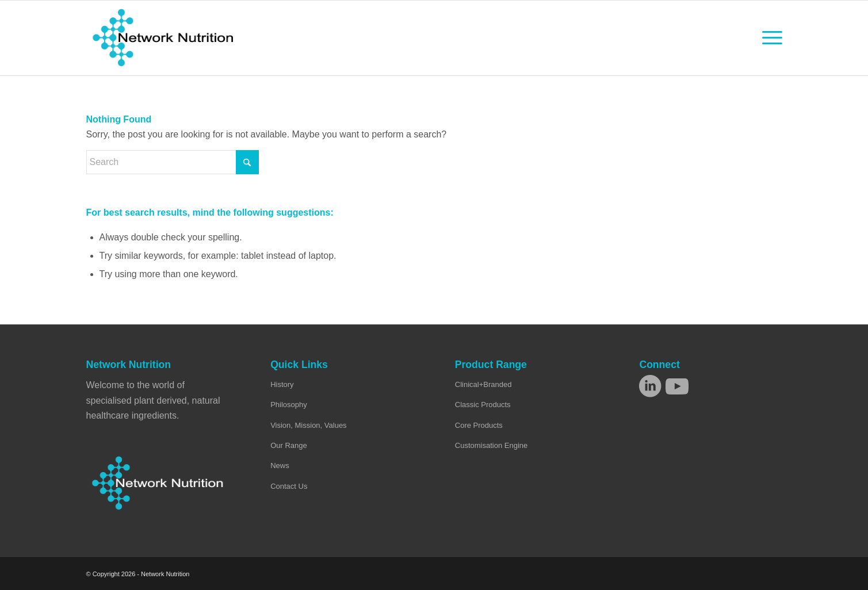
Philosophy (289, 405)
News (280, 466)
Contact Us (289, 486)
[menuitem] (768, 38)
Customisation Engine (491, 445)
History (282, 384)
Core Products (479, 425)
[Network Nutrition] (163, 38)
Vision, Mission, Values (308, 425)
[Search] (173, 162)
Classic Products (483, 405)
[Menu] (768, 38)
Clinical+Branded (483, 384)
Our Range (289, 445)
